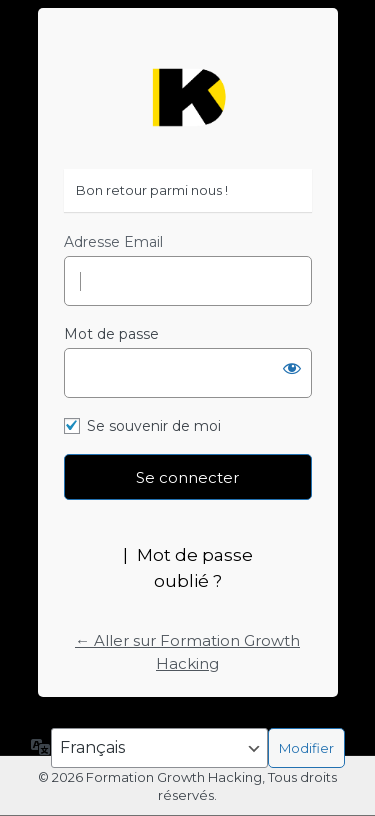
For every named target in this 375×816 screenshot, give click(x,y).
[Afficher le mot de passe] (292, 368)
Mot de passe (111, 334)
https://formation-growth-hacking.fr (188, 97)
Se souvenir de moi (154, 426)
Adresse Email (113, 242)
